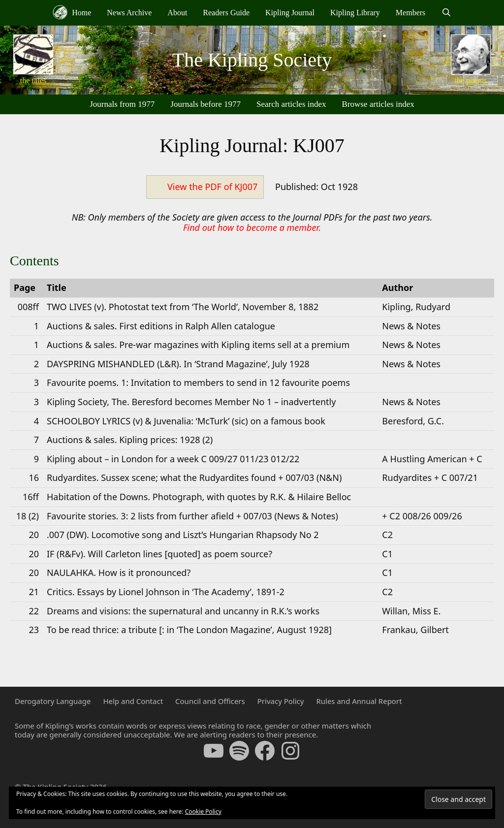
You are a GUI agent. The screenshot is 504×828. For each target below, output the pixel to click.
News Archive (129, 13)
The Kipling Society (252, 60)
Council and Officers (210, 701)
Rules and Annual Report (359, 701)
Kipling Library (355, 13)
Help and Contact (133, 701)
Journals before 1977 (205, 104)
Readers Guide (226, 13)
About (177, 13)
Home (72, 12)
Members (410, 13)
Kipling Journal (290, 13)
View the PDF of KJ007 (212, 187)
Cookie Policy (203, 812)
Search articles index (291, 104)
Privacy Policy (281, 701)
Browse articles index (378, 104)
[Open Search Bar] (446, 13)
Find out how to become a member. (252, 227)
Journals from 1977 (122, 104)
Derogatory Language (53, 701)
